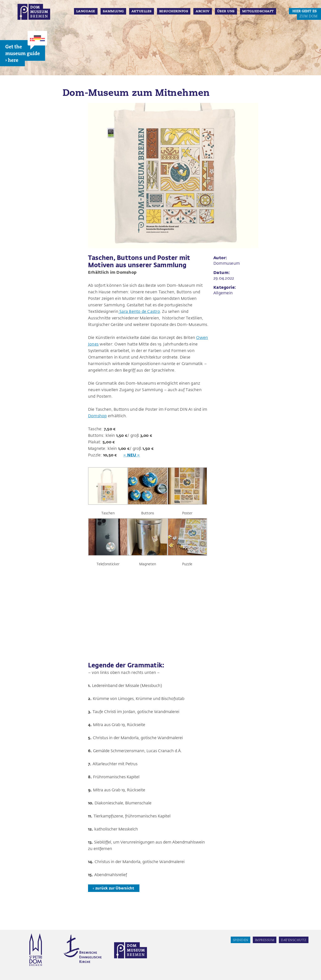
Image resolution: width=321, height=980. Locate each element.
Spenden (240, 940)
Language (86, 11)
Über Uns (226, 11)
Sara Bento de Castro (139, 311)
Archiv (203, 11)
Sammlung (113, 11)
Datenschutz (294, 940)
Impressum (265, 940)
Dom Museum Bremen (34, 12)
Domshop (97, 416)
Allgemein (223, 293)
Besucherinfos (174, 11)
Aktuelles (142, 11)
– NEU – (132, 455)
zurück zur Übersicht (115, 888)
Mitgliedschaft (258, 11)
